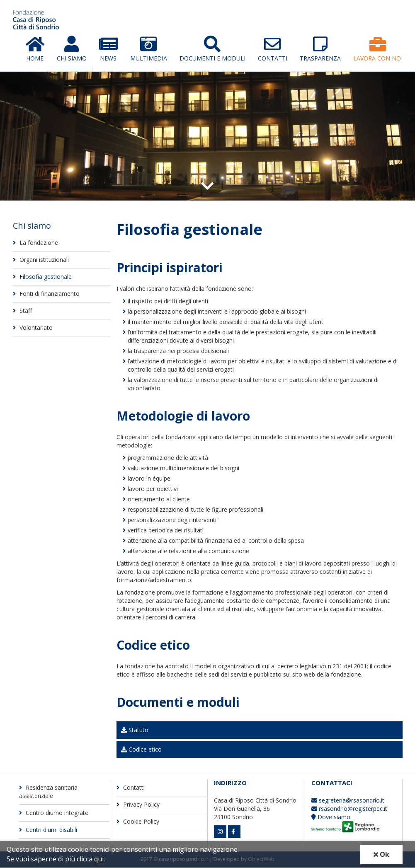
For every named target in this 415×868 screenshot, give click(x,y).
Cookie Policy (138, 823)
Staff (22, 312)
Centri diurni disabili (48, 831)
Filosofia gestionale (42, 278)
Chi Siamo (72, 50)
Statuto (135, 731)
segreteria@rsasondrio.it (348, 802)
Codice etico (141, 751)
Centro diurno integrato (54, 814)
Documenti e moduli (212, 50)
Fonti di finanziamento (46, 295)
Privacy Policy (138, 806)
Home (35, 50)
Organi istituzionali (41, 261)
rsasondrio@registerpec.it (349, 810)
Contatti (273, 50)
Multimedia (149, 50)
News (108, 50)
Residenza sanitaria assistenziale (48, 793)
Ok (381, 854)
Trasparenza (320, 50)
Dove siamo (331, 818)
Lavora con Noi (378, 50)
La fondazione (35, 244)
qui (99, 859)
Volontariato (33, 329)
